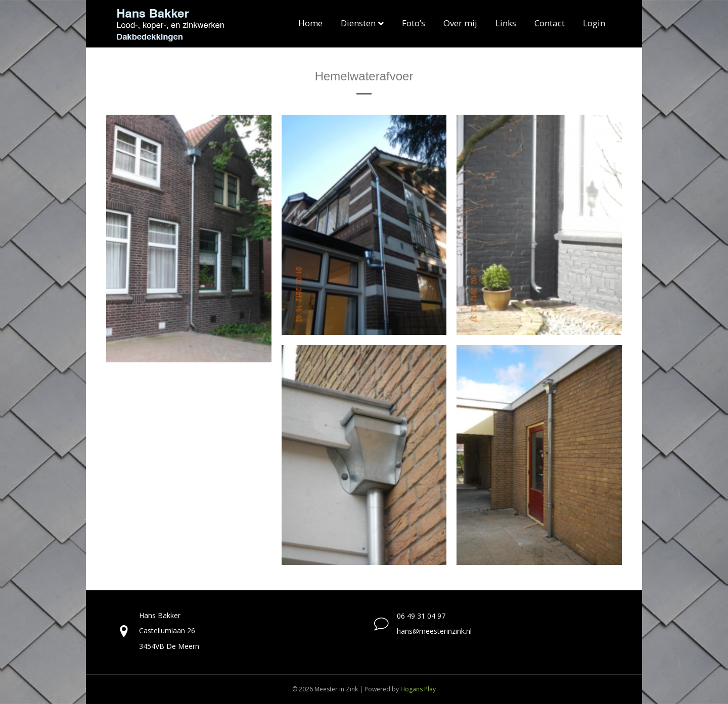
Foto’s (414, 23)
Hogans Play (418, 689)
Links (506, 23)
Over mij (460, 23)
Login (594, 23)
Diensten (358, 23)
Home (310, 23)
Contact (550, 23)
